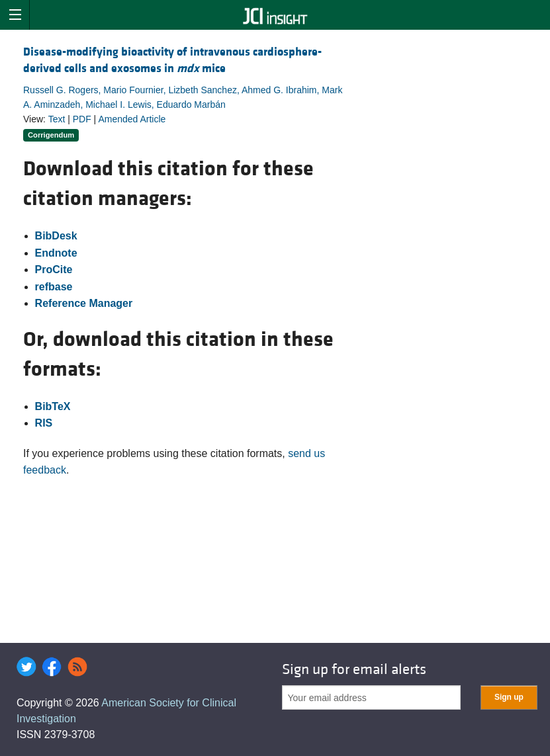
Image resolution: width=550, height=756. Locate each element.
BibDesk (56, 236)
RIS (44, 423)
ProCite (54, 270)
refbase (54, 287)
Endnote (56, 253)
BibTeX (53, 406)
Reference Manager (84, 303)
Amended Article (132, 119)
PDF (82, 119)
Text (57, 119)
